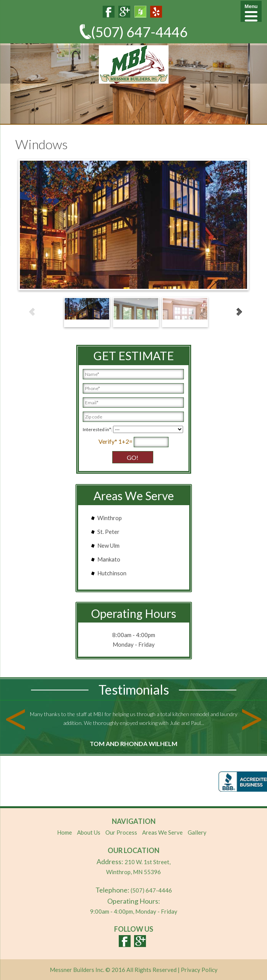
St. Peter (108, 532)
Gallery (197, 832)
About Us (89, 832)
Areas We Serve (162, 832)
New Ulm (108, 545)
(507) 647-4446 (139, 32)
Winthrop (110, 518)
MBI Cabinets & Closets (134, 64)
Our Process (121, 832)
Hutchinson (112, 573)
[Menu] (251, 11)
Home (65, 832)
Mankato (109, 559)
